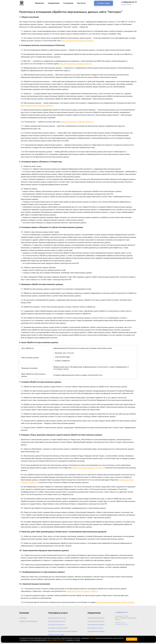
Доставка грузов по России (96, 621)
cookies (92, 638)
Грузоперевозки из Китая (95, 628)
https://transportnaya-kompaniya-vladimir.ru (78, 41)
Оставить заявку (103, 4)
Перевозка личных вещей (56, 635)
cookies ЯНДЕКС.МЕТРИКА (56, 640)
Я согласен (132, 639)
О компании (68, 4)
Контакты (82, 4)
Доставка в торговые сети (57, 624)
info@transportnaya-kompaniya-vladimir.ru (88, 468)
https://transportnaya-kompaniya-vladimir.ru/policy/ (115, 602)
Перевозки (39, 4)
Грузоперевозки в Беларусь (96, 631)
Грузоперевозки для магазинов (58, 628)
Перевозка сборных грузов (57, 621)
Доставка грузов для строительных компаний (63, 631)
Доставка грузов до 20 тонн (57, 618)
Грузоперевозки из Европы (96, 618)
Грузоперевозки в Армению (96, 624)
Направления (54, 4)
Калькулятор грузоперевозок (28, 621)
